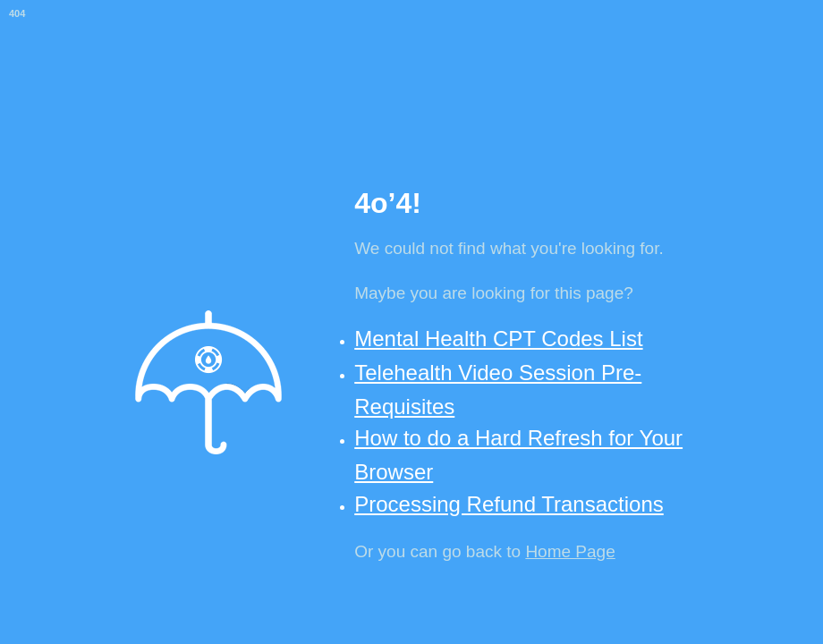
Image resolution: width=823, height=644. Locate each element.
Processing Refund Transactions (509, 504)
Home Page (570, 551)
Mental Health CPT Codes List (498, 339)
